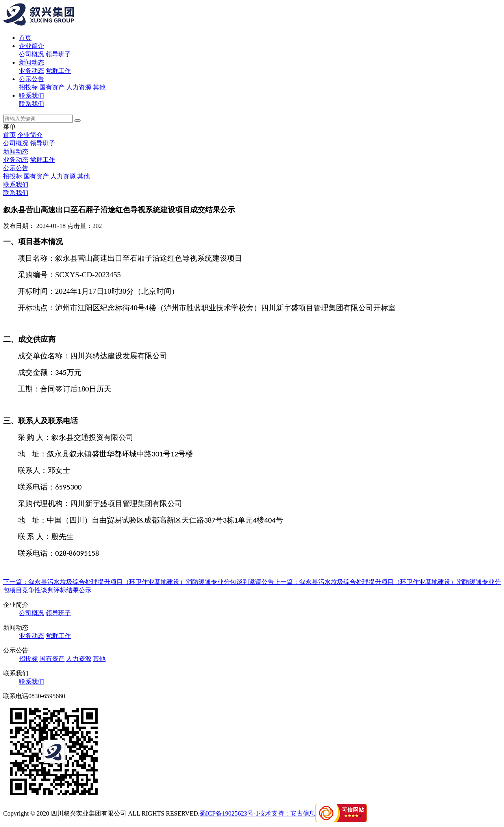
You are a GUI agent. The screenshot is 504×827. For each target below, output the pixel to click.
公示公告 (31, 79)
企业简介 (31, 46)
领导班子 (58, 54)
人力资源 (79, 87)
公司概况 (31, 54)
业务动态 (31, 71)
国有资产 (52, 87)
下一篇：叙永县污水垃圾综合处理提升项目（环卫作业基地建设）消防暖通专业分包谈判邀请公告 (139, 582)
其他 (99, 87)
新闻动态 (31, 62)
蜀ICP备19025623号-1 (229, 813)
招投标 (28, 87)
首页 (25, 38)
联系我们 (31, 95)
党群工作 (58, 71)
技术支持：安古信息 (287, 813)
